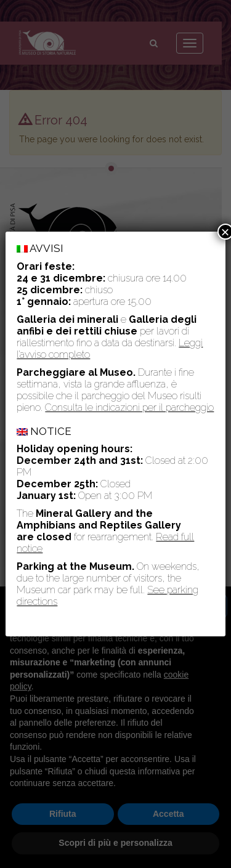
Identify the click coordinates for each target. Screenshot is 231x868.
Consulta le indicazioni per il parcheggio (129, 407)
